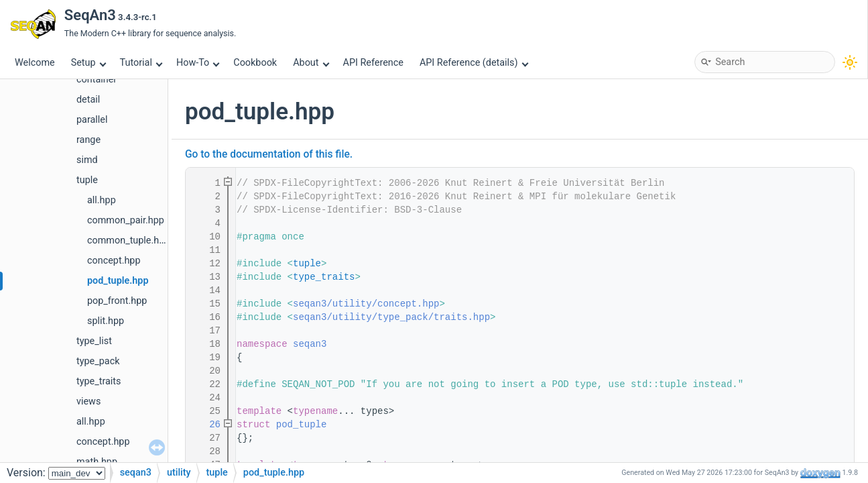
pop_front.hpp (117, 301)
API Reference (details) (474, 63)
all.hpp (102, 200)
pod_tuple (302, 425)
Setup (88, 63)
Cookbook (255, 63)
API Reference (373, 63)
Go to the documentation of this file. (269, 154)
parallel (92, 120)
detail (88, 100)
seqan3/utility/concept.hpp (366, 304)
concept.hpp (114, 261)
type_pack (98, 361)
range (88, 140)
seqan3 (310, 344)
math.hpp (97, 462)
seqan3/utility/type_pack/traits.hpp (391, 317)
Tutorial (141, 63)
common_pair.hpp (126, 220)
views (88, 401)
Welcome (35, 63)
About (311, 63)
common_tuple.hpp (128, 240)
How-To (198, 63)
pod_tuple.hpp (118, 281)
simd (87, 160)
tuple (87, 180)
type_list (94, 341)
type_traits (99, 381)
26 (206, 425)
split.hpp (106, 321)
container (97, 79)
